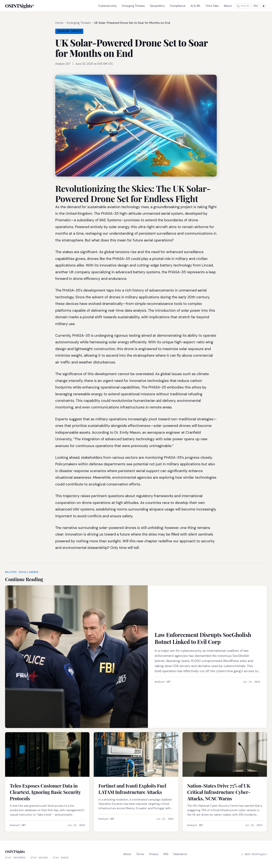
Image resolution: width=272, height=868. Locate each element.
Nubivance (180, 854)
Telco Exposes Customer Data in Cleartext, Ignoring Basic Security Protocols (45, 792)
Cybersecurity (108, 6)
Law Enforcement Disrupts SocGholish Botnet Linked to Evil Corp (203, 638)
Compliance (178, 6)
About (228, 6)
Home (59, 23)
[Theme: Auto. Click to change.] (264, 6)
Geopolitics (157, 6)
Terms (140, 854)
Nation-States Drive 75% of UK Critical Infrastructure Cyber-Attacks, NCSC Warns (219, 792)
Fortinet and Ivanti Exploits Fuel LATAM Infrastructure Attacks (132, 789)
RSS (256, 6)
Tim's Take (212, 6)
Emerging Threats (133, 6)
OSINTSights (19, 6)
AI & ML (196, 6)
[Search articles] (243, 6)
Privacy (154, 854)
